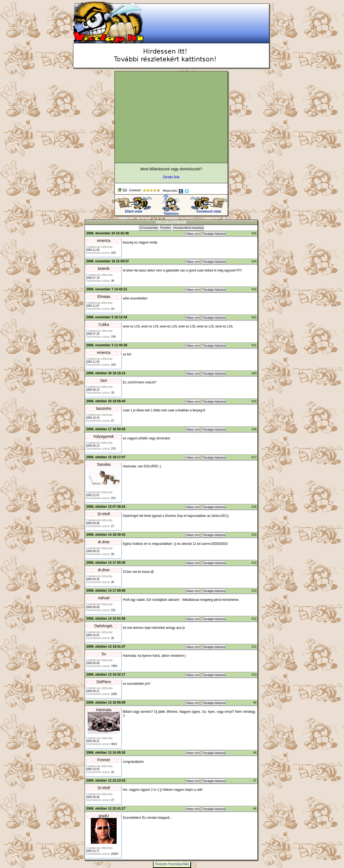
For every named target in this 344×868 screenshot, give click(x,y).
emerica (104, 241)
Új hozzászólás (148, 228)
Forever (104, 760)
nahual (104, 598)
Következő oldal (209, 210)
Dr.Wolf (104, 514)
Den (104, 380)
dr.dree (104, 542)
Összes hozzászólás (172, 864)
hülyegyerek (104, 436)
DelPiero (104, 682)
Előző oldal (133, 210)
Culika (104, 324)
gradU (104, 816)
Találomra (171, 212)
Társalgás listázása (214, 234)
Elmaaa (104, 297)
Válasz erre (193, 234)
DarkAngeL (104, 626)
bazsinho (104, 408)
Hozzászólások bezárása (188, 228)
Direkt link (171, 177)
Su (104, 654)
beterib (104, 269)
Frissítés (166, 228)
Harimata (104, 710)
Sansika (104, 464)
